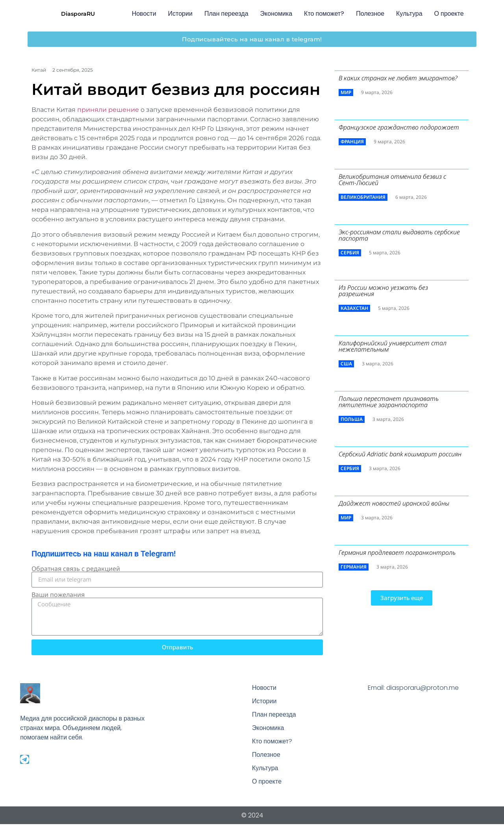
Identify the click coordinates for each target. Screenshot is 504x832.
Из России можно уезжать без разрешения (383, 291)
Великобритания (363, 197)
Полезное (370, 14)
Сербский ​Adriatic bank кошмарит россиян (400, 454)
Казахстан (354, 308)
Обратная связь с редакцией (76, 569)
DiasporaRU (78, 14)
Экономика (276, 14)
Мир (346, 92)
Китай (39, 70)
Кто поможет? (324, 14)
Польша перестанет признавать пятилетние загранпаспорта (389, 402)
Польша (352, 419)
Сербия (350, 253)
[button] (402, 598)
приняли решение (108, 110)
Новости (144, 14)
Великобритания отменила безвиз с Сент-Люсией (392, 180)
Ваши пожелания (58, 595)
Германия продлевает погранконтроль (397, 552)
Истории (180, 14)
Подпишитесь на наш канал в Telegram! (104, 554)
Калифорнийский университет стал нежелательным (393, 346)
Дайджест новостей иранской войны (394, 503)
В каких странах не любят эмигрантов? (398, 78)
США (346, 364)
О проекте (449, 14)
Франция (352, 142)
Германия (354, 567)
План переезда (226, 14)
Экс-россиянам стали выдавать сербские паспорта (399, 235)
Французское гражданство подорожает (399, 127)
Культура (409, 14)
